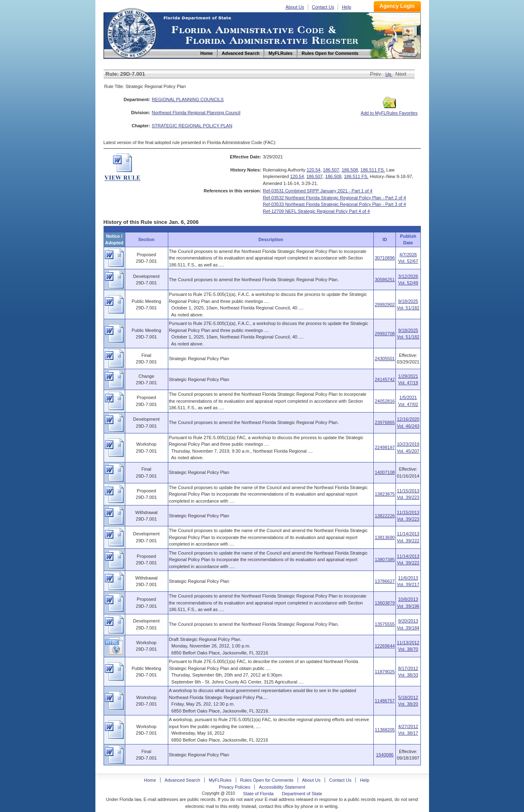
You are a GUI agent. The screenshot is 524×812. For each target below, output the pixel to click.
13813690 (385, 537)
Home (131, 32)
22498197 (385, 447)
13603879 (385, 603)
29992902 (385, 304)
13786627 (385, 581)
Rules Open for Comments (267, 780)
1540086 (385, 755)
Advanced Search (182, 780)
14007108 (385, 472)
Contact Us (323, 7)
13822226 (385, 516)
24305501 (385, 359)
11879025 (385, 672)
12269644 (385, 646)
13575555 (385, 624)
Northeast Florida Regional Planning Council (196, 113)
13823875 (385, 494)
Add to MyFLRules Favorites (389, 111)
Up (389, 74)
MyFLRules (220, 780)
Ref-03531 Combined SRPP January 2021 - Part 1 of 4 (318, 191)
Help (347, 7)
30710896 (385, 258)
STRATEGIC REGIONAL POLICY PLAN (192, 126)
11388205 (385, 730)
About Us (295, 7)
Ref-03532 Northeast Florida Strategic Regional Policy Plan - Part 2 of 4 (334, 198)
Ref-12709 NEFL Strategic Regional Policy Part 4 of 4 (316, 211)
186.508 (350, 170)
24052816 (385, 401)
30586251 (385, 280)
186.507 (331, 170)
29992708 (385, 334)
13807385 (385, 559)
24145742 (385, 379)
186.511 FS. (373, 170)
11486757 (385, 701)
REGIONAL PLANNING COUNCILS (188, 99)
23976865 (385, 422)
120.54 (314, 170)
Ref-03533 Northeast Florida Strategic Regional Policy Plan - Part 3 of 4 (334, 204)
